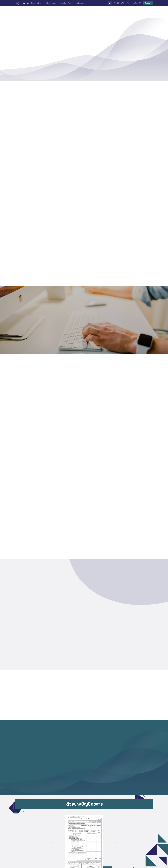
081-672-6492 (121, 3)
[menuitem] (26, 3)
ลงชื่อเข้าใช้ (137, 3)
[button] (110, 3)
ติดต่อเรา (148, 3)
